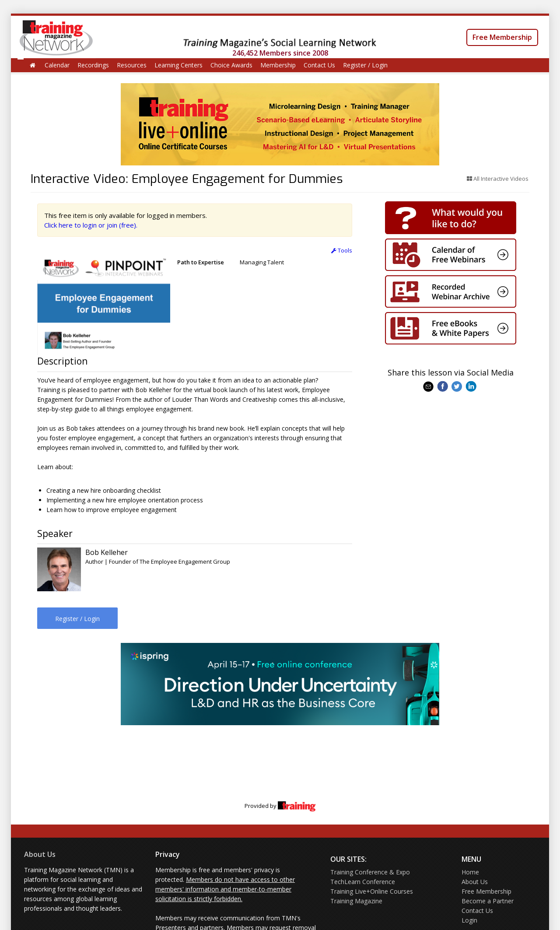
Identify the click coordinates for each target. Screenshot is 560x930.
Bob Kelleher (107, 552)
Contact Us (319, 65)
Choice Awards (231, 65)
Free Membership (502, 37)
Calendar (57, 65)
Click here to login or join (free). (91, 225)
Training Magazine (356, 901)
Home (470, 872)
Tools (342, 250)
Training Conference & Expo (370, 872)
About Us (40, 854)
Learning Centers (178, 65)
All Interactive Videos (498, 179)
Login (469, 920)
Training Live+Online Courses (372, 891)
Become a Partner (488, 901)
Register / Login (365, 65)
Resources (132, 65)
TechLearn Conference (363, 882)
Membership (278, 65)
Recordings (93, 65)
